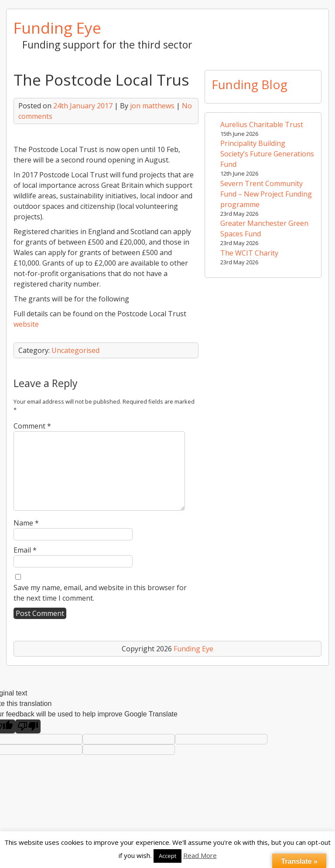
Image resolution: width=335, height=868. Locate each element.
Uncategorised (75, 350)
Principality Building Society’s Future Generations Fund (267, 154)
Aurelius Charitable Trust (262, 124)
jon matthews (152, 106)
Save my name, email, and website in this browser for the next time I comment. (100, 593)
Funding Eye (57, 28)
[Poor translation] (28, 726)
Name (26, 523)
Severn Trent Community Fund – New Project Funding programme (266, 194)
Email (25, 550)
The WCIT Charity (249, 253)
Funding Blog (250, 84)
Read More (200, 855)
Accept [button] (167, 856)
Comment (32, 426)
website (26, 324)
